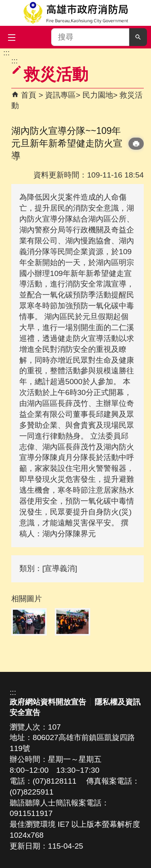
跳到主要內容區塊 (4, 53)
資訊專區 (60, 95)
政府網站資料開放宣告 (48, 702)
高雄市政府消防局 (75, 13)
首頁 (29, 95)
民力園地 (98, 95)
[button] (138, 37)
